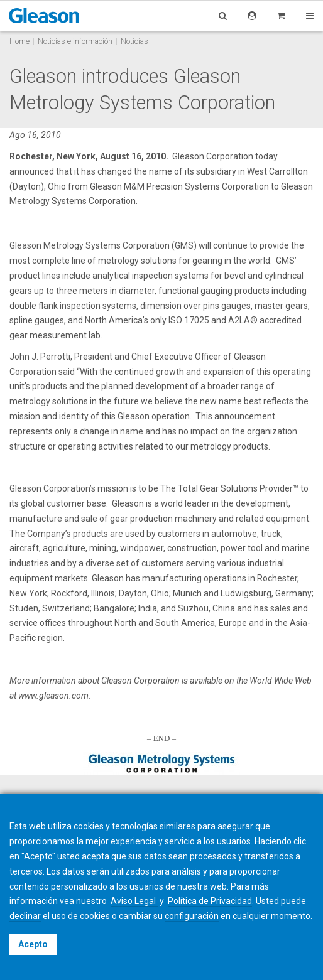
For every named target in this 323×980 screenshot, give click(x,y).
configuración (192, 916)
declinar (25, 916)
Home (19, 41)
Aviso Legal (134, 901)
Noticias (134, 41)
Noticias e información (75, 41)
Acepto (33, 944)
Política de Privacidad (210, 901)
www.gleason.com (53, 696)
